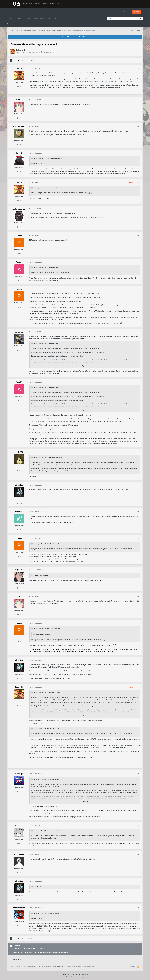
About (25, 4)
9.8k (19, 227)
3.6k (19, 145)
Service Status (52, 19)
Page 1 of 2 (31, 60)
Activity (27, 19)
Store (58, 4)
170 (19, 86)
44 (19, 254)
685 (19, 792)
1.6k (19, 171)
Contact (52, 4)
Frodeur (53, 268)
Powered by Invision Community (75, 977)
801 (19, 350)
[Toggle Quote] (32, 159)
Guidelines (10, 24)
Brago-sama (53, 629)
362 (19, 470)
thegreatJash (54, 458)
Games (31, 4)
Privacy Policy (67, 974)
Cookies (85, 974)
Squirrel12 (53, 779)
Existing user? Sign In (123, 12)
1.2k (19, 588)
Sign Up (137, 12)
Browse (11, 19)
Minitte (52, 188)
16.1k (19, 503)
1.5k (19, 873)
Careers (38, 4)
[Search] (118, 19)
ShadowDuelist (54, 159)
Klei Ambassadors (39, 19)
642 (19, 843)
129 (19, 118)
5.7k (19, 530)
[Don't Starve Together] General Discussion (41, 52)
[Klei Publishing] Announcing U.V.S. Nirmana (75, 37)
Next (18, 60)
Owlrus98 (52, 831)
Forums (45, 4)
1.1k (19, 926)
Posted (36, 68)
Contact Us (77, 974)
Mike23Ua (53, 544)
